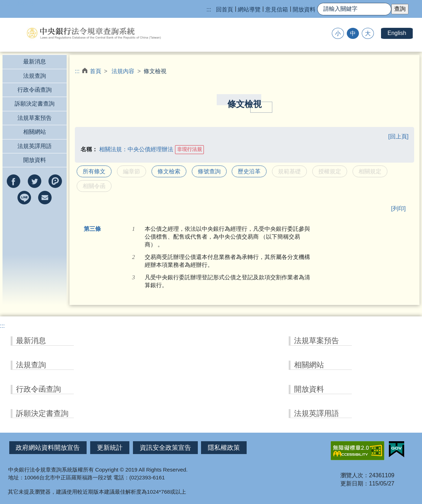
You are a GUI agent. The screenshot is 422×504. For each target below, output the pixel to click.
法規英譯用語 (35, 146)
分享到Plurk (55, 181)
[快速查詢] (354, 9)
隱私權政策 (224, 448)
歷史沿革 (249, 171)
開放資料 (304, 9)
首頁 (96, 71)
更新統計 (110, 448)
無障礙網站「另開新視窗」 (357, 451)
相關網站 (35, 132)
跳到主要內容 (17, 4)
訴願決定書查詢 (35, 104)
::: (209, 9)
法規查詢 (35, 76)
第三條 (92, 229)
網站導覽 (249, 9)
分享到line (24, 198)
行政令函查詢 (35, 90)
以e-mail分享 (45, 198)
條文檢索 (169, 171)
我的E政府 (397, 449)
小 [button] (338, 33)
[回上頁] (398, 136)
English (397, 33)
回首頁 (225, 9)
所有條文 (94, 171)
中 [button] (353, 33)
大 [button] (368, 33)
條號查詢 (209, 171)
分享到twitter (35, 181)
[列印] (398, 208)
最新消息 (35, 62)
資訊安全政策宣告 (165, 448)
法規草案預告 (35, 118)
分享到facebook (14, 181)
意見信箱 (277, 9)
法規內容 (123, 71)
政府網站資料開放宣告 (48, 448)
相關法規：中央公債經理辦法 (136, 149)
